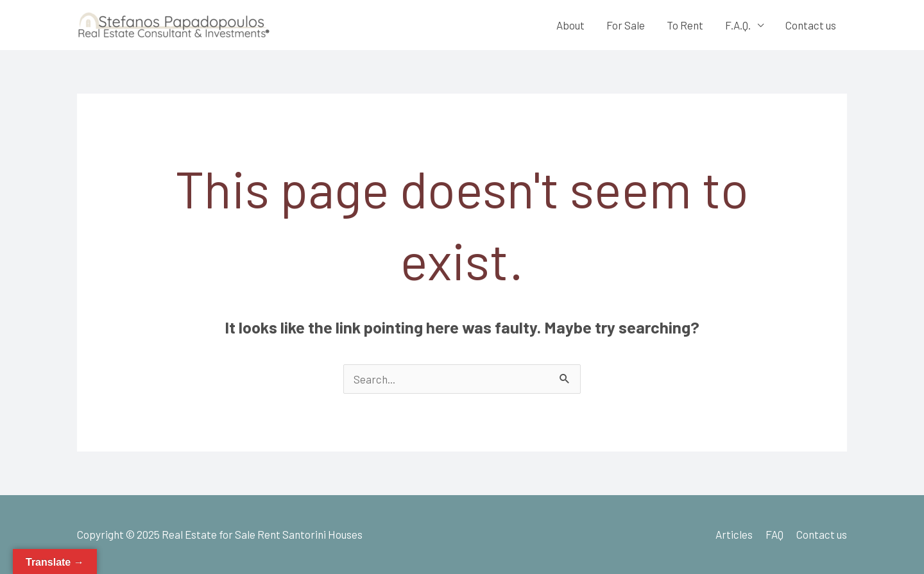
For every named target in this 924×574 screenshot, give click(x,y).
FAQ (774, 534)
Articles (734, 534)
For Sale (626, 25)
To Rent (685, 25)
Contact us (811, 25)
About (570, 25)
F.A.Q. (738, 25)
